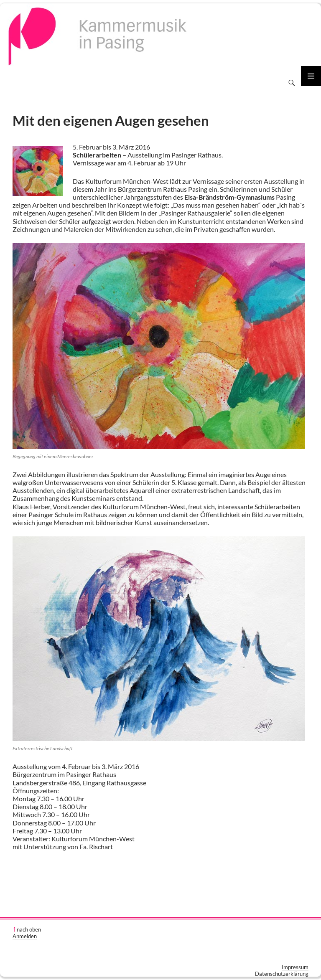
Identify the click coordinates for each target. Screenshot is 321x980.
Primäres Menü (311, 76)
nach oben (29, 929)
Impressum (295, 967)
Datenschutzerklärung (282, 974)
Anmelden (25, 936)
